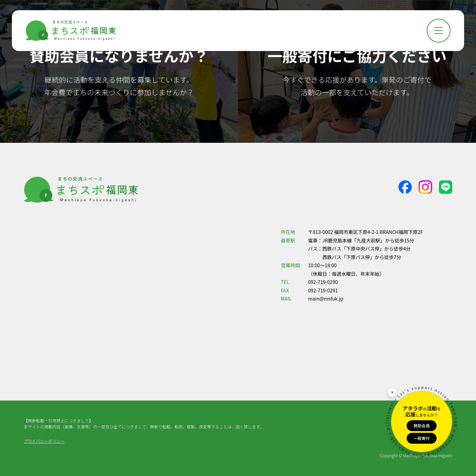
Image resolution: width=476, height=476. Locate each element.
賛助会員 (422, 426)
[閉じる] (392, 392)
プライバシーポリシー (44, 441)
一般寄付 (422, 438)
